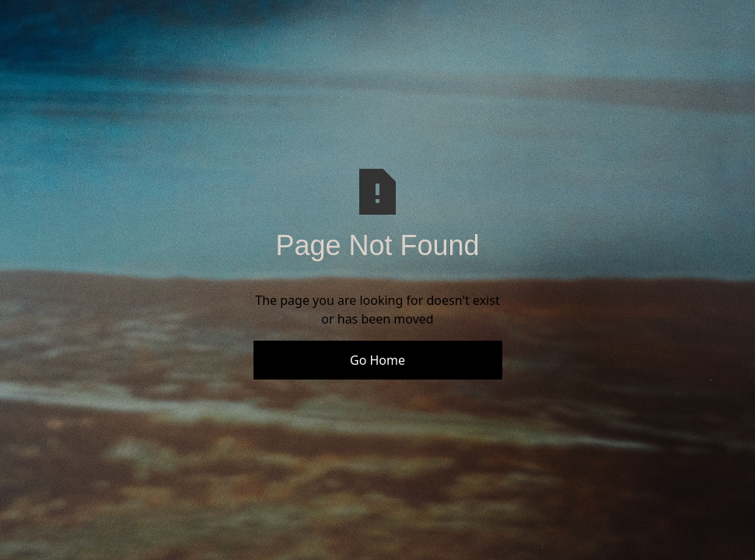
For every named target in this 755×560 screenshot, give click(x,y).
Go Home (377, 360)
